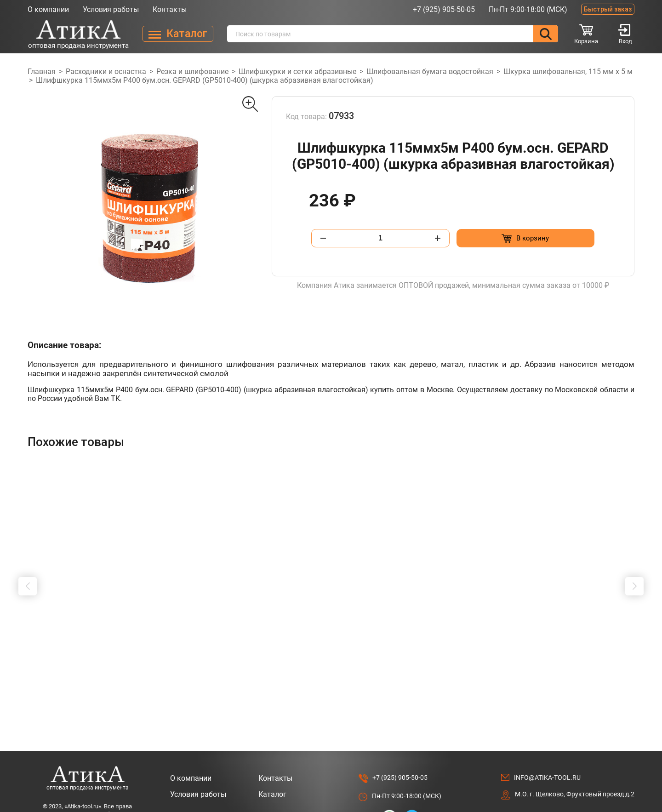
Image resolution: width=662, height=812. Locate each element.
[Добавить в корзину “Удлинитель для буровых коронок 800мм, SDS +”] (239, 655)
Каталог (272, 759)
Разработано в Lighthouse (595, 795)
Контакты (170, 9)
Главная (42, 71)
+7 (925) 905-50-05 (444, 9)
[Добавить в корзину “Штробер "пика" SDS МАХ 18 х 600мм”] (362, 655)
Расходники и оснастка (106, 71)
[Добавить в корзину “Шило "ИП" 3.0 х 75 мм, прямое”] (116, 655)
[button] (28, 569)
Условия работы (111, 9)
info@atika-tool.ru (547, 743)
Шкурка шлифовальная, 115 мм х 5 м (568, 71)
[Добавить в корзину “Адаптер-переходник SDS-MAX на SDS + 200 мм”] (609, 655)
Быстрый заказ (608, 9)
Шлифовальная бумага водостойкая (430, 71)
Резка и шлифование (192, 71)
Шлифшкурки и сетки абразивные (297, 71)
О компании (48, 9)
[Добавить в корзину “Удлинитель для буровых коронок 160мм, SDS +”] (486, 655)
